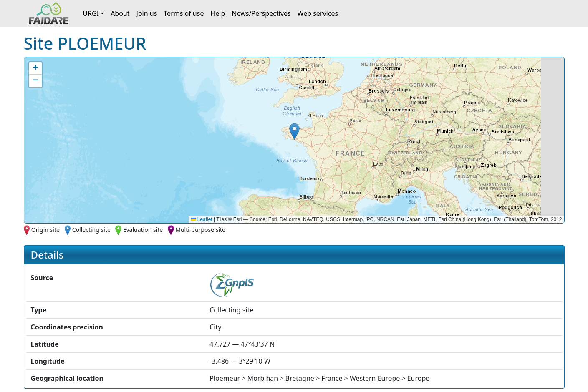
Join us (147, 13)
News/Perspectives (261, 13)
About (120, 13)
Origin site (45, 230)
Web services (318, 13)
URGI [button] (91, 13)
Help (218, 13)
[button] (294, 132)
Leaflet (201, 219)
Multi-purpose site (200, 230)
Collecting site (91, 230)
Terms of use (184, 13)
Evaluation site (143, 230)
